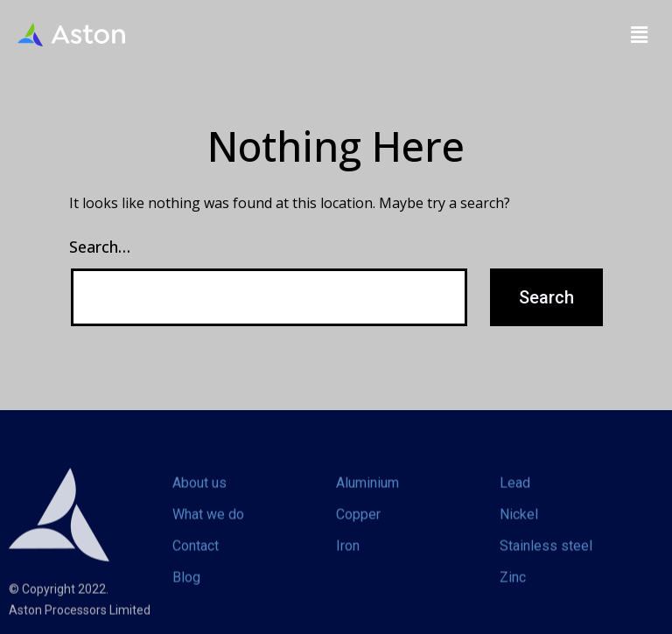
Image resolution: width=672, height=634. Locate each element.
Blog (186, 589)
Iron (348, 557)
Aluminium (367, 495)
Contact (196, 557)
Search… (100, 247)
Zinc (513, 589)
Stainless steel (546, 557)
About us (199, 495)
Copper (358, 526)
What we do (208, 526)
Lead (515, 495)
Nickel (519, 526)
